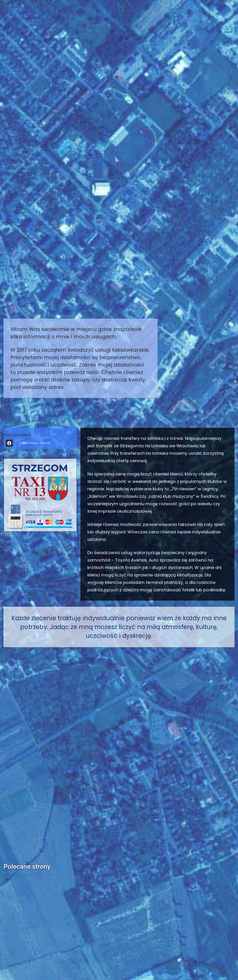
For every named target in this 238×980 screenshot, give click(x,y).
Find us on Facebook (17, 435)
